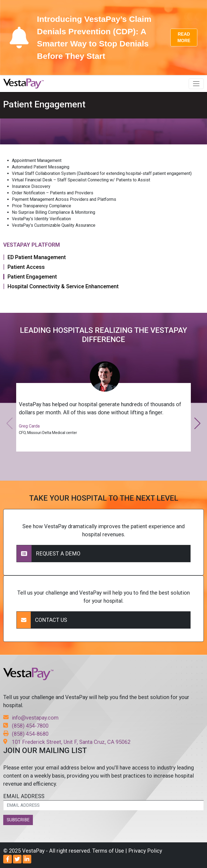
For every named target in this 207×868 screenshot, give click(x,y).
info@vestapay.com (31, 718)
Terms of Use (108, 851)
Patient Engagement (32, 277)
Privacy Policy (145, 851)
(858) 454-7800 (26, 726)
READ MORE (184, 37)
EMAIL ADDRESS (103, 802)
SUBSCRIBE (18, 820)
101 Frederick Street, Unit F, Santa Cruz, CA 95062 (67, 742)
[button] (197, 423)
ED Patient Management (37, 257)
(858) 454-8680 (26, 734)
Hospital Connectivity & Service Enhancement (63, 286)
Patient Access (26, 267)
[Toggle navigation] (196, 84)
